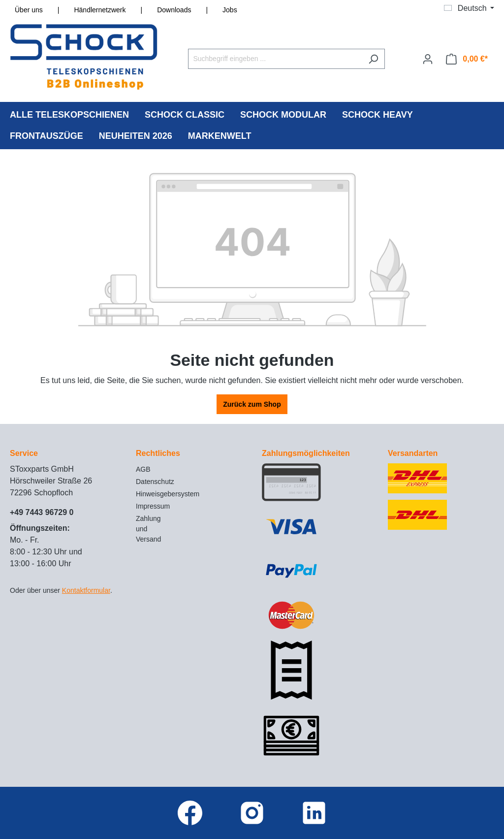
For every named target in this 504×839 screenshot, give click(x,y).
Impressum (153, 506)
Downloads (174, 10)
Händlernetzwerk (100, 10)
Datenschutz (155, 482)
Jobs (230, 10)
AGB (143, 469)
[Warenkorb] (467, 59)
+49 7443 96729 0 (42, 512)
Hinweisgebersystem (168, 494)
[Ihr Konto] (428, 59)
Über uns (29, 10)
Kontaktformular (86, 590)
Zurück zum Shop (252, 404)
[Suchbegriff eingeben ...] (275, 59)
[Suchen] (373, 59)
